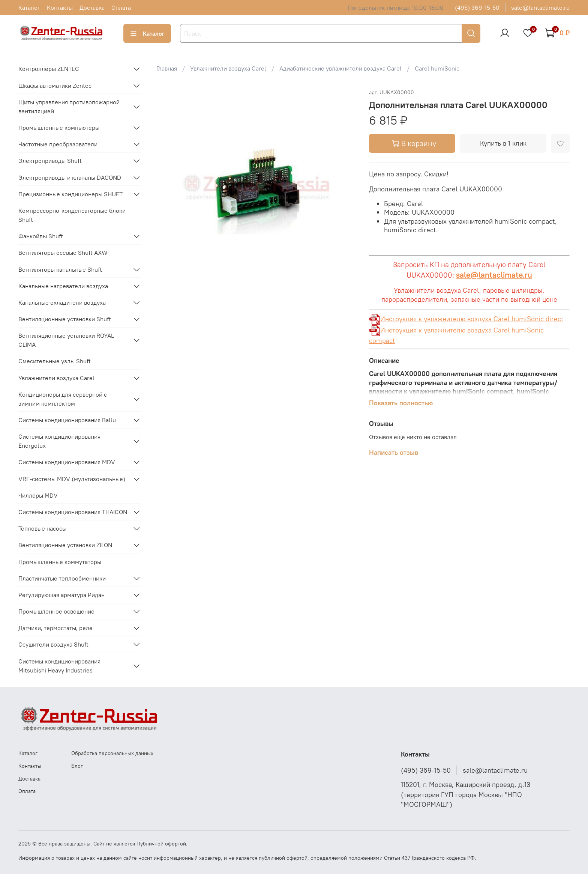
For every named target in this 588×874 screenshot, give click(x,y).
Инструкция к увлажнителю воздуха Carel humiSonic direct (466, 319)
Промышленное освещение (56, 611)
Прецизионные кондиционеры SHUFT (70, 194)
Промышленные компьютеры (59, 128)
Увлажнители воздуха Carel (228, 68)
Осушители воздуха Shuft (53, 644)
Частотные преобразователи (58, 144)
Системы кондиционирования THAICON (73, 512)
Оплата (121, 8)
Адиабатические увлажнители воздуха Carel (340, 68)
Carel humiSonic (437, 68)
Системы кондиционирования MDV (67, 462)
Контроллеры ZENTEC (49, 69)
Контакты (60, 8)
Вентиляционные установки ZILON (65, 545)
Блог (77, 766)
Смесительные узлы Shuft (55, 361)
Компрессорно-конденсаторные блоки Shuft (72, 215)
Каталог (29, 8)
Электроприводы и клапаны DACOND (70, 178)
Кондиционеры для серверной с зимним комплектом (63, 399)
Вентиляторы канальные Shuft (60, 269)
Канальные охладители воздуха (62, 302)
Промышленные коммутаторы (60, 562)
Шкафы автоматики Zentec (55, 86)
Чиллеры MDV (38, 495)
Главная (167, 68)
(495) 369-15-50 (477, 8)
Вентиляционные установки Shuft (65, 319)
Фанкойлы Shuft (41, 236)
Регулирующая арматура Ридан (61, 595)
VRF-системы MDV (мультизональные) (72, 479)
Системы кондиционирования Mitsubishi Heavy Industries (59, 666)
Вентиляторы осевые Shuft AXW (63, 253)
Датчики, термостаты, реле (55, 628)
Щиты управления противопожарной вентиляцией (69, 107)
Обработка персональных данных (112, 753)
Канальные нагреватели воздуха (63, 286)
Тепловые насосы (42, 528)
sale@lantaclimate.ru (540, 8)
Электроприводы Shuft (50, 161)
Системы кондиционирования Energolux (59, 441)
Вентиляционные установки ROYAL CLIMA (66, 340)
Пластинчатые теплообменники (62, 578)
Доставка (92, 8)
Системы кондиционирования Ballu (67, 420)
